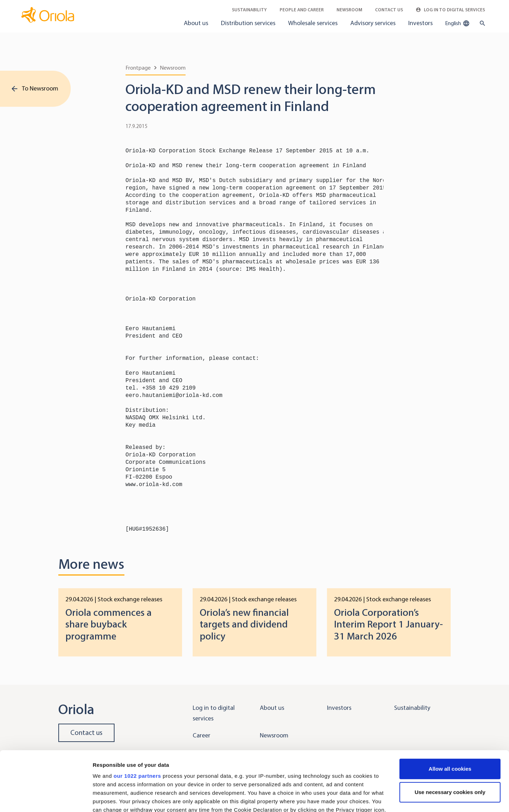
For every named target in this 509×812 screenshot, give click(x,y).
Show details (109, 798)
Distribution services (248, 23)
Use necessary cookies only (450, 736)
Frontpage (138, 68)
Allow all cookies (450, 713)
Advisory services (373, 23)
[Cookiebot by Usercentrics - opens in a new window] (46, 798)
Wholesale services (313, 23)
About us (196, 23)
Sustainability (249, 10)
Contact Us (389, 10)
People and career (302, 10)
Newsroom (349, 10)
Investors (420, 23)
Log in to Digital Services (450, 10)
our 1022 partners (137, 720)
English (457, 23)
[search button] (481, 23)
